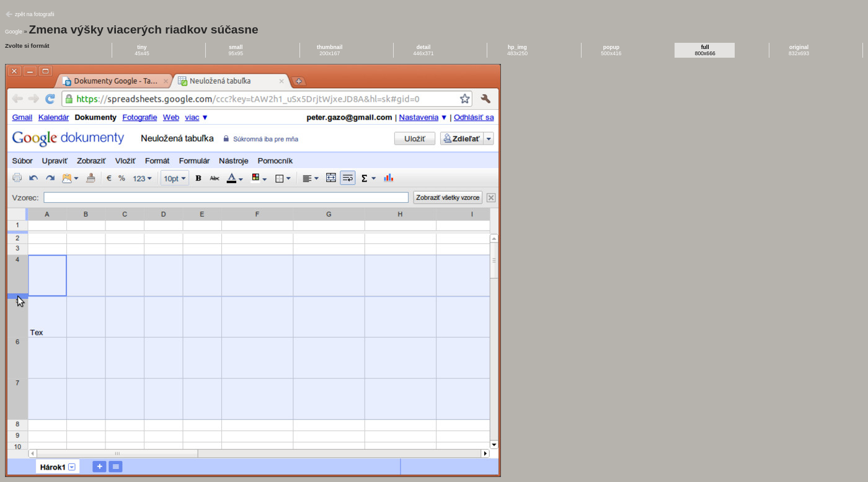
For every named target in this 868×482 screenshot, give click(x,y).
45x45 (142, 50)
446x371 (424, 50)
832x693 (799, 50)
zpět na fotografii (35, 14)
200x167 (330, 50)
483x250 (517, 50)
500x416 (611, 50)
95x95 (236, 50)
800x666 (705, 50)
